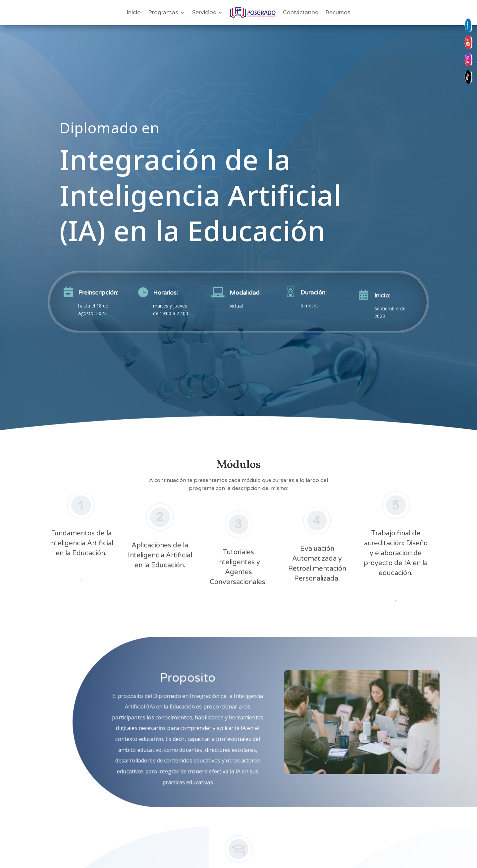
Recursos (338, 12)
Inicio (134, 12)
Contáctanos (300, 12)
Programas (163, 12)
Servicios (204, 12)
